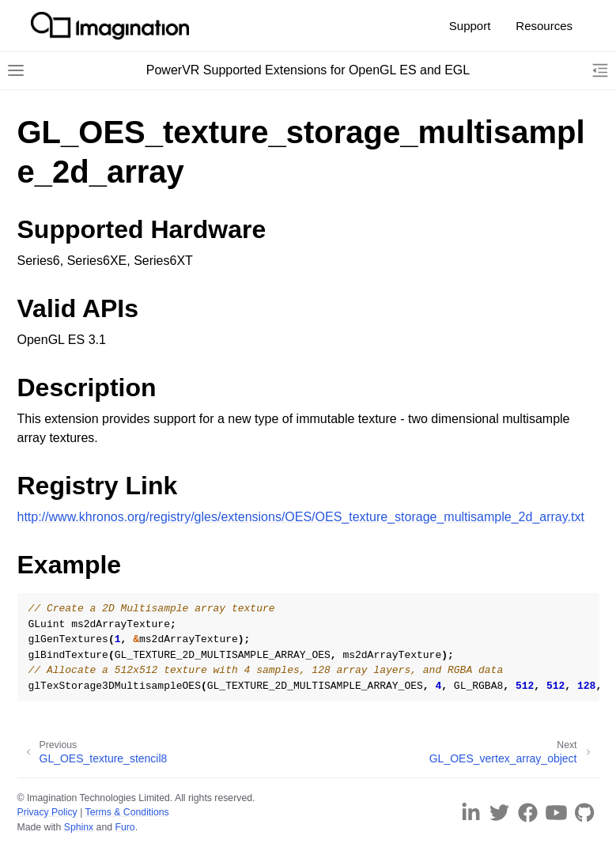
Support (470, 26)
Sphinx (79, 827)
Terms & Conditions (127, 812)
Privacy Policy (47, 812)
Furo (125, 827)
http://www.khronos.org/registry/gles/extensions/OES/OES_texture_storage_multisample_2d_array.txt (301, 517)
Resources (544, 26)
